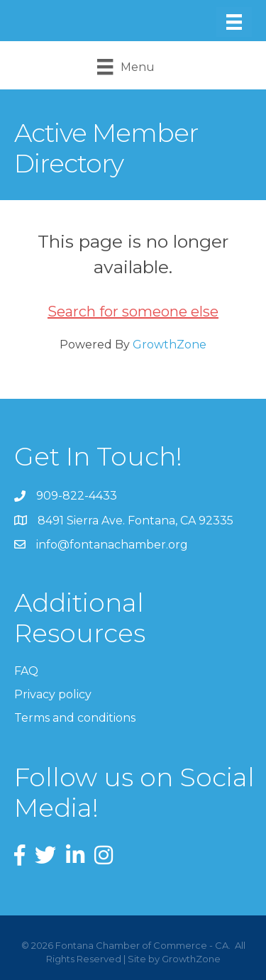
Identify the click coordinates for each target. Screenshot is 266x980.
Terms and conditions (75, 718)
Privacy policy (53, 694)
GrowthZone (170, 345)
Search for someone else (133, 312)
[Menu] (234, 22)
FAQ (26, 671)
